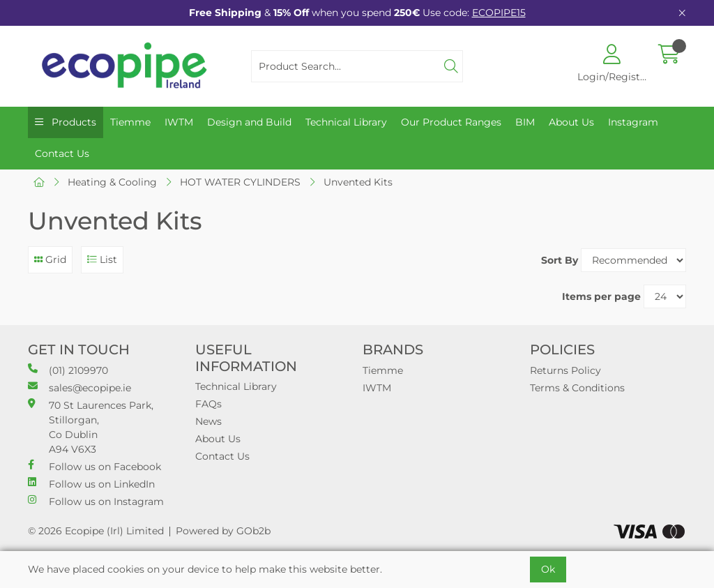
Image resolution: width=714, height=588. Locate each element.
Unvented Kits (358, 182)
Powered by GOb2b (223, 531)
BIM (525, 122)
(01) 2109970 (68, 370)
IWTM (179, 122)
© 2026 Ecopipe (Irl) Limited (96, 531)
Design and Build (249, 122)
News (208, 421)
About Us (571, 122)
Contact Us (62, 153)
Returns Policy (565, 370)
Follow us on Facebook (94, 466)
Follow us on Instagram (96, 501)
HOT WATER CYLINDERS (240, 182)
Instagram (633, 122)
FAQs (208, 404)
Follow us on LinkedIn (91, 484)
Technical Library (346, 122)
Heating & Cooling (112, 182)
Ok (548, 569)
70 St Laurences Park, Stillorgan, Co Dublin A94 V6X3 (91, 427)
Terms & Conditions (577, 388)
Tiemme (130, 122)
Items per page (601, 296)
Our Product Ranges (451, 122)
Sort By (560, 260)
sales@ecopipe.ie (79, 387)
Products (73, 122)
